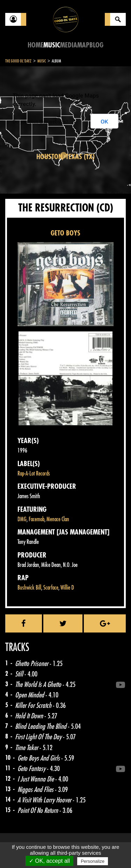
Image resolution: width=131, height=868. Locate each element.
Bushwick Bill (29, 588)
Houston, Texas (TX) (65, 157)
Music (52, 45)
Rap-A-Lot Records (34, 474)
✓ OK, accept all (49, 861)
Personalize (93, 861)
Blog (96, 45)
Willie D (67, 588)
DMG (22, 519)
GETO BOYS (65, 233)
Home (35, 45)
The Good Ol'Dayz (18, 61)
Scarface (51, 588)
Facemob (37, 519)
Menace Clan (58, 519)
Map (83, 45)
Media (69, 45)
